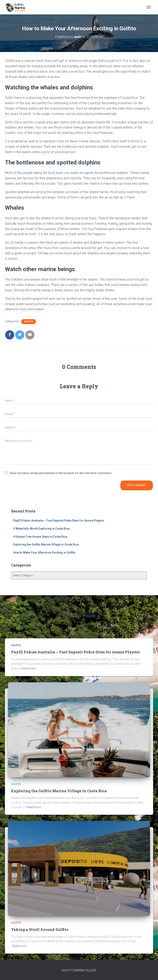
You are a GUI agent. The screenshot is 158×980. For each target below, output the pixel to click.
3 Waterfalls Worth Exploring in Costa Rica (41, 529)
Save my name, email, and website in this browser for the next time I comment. (61, 473)
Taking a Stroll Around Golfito (40, 929)
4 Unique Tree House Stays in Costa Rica (40, 537)
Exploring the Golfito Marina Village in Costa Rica (46, 544)
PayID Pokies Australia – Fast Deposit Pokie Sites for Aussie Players (59, 521)
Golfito (29, 322)
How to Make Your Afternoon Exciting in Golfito (44, 553)
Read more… (29, 668)
